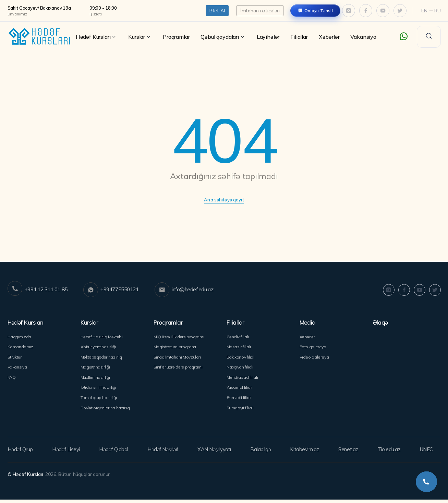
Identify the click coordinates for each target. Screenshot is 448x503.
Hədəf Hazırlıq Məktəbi (102, 337)
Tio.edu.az (389, 453)
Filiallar (299, 37)
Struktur (15, 358)
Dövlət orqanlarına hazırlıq (106, 411)
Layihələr (268, 37)
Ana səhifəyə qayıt (224, 200)
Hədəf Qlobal (114, 453)
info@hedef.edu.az (197, 290)
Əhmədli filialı (239, 401)
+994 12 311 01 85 (40, 290)
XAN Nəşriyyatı (216, 453)
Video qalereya (315, 358)
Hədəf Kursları (97, 37)
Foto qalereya (313, 348)
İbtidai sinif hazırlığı (99, 390)
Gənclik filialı (238, 337)
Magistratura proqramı (176, 348)
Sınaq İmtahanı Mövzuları (178, 358)
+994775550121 (118, 290)
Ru (438, 11)
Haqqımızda (20, 337)
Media (308, 323)
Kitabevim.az (307, 453)
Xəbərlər (329, 37)
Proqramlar (176, 37)
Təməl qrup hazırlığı (99, 401)
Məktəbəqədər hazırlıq (102, 358)
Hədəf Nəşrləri (164, 453)
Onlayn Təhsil (319, 10)
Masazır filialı (239, 348)
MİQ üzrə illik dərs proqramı (180, 337)
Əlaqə (381, 323)
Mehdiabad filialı (243, 379)
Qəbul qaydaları (223, 37)
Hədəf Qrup (21, 453)
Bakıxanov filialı (242, 358)
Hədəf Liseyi (66, 453)
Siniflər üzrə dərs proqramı (179, 369)
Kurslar (140, 37)
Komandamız (21, 348)
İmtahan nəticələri (260, 11)
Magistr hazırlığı (96, 369)
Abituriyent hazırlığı (99, 348)
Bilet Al (217, 11)
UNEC (425, 453)
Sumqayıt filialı (240, 411)
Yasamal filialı (240, 390)
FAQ (12, 379)
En (424, 11)
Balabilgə (263, 453)
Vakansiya (363, 37)
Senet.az (349, 453)
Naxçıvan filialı (240, 369)
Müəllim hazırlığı (96, 379)
